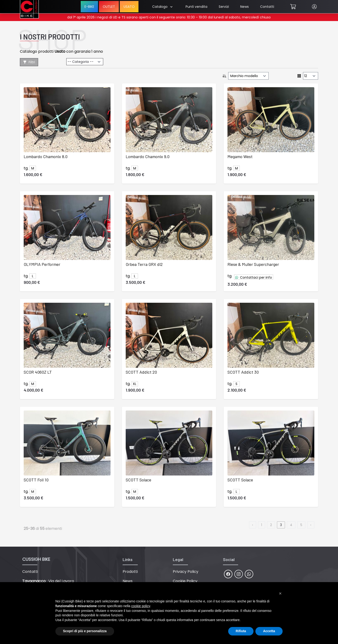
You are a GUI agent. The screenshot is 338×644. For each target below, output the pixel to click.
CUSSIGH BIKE (36, 559)
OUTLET (109, 7)
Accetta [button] (269, 631)
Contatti (267, 7)
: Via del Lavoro (48, 581)
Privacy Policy (186, 572)
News (245, 7)
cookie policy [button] (141, 606)
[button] (280, 593)
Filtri (29, 62)
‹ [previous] (253, 525)
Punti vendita (196, 7)
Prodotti (130, 572)
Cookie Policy (185, 581)
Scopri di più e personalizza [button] (85, 631)
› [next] (311, 525)
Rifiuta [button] (241, 631)
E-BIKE (89, 7)
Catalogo (162, 7)
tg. (230, 276)
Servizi (224, 7)
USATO (129, 7)
